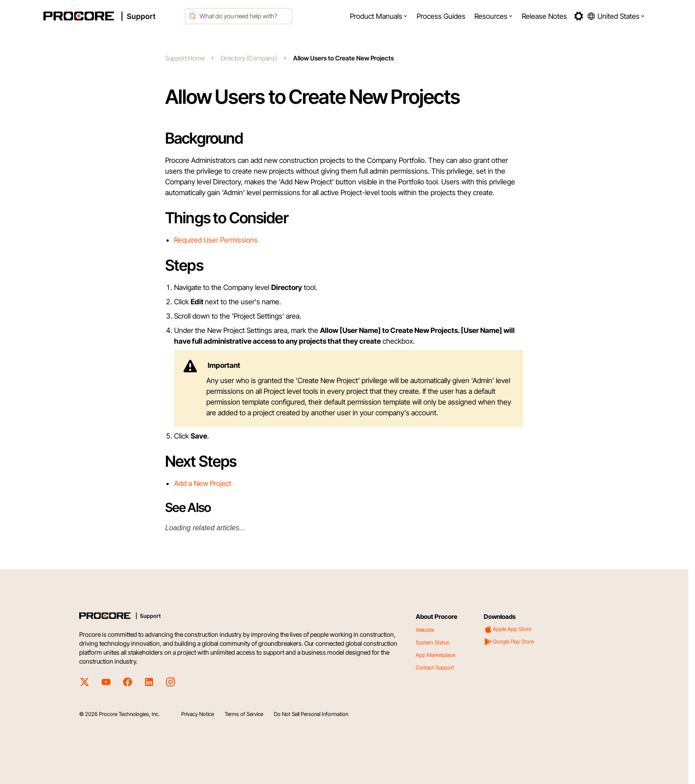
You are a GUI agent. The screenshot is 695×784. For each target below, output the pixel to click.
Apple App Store (507, 629)
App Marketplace (435, 655)
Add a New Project (203, 483)
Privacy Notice (198, 714)
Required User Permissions (216, 240)
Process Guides (441, 16)
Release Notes (544, 16)
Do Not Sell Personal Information (311, 714)
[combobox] (239, 16)
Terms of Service (244, 714)
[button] (379, 16)
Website (425, 630)
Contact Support (435, 667)
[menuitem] (379, 16)
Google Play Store (509, 642)
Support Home (185, 58)
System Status (433, 642)
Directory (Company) (249, 58)
